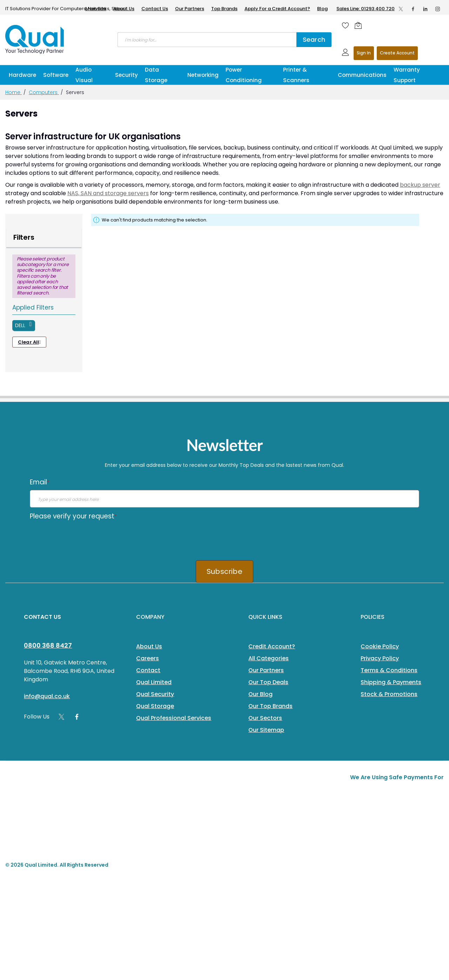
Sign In (364, 53)
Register (397, 53)
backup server (420, 185)
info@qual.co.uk (47, 696)
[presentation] (83, 538)
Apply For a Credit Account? (277, 9)
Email (40, 482)
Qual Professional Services (174, 718)
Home (14, 92)
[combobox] (207, 40)
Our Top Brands (270, 706)
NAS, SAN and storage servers (108, 193)
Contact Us (155, 9)
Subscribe (224, 571)
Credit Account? (272, 646)
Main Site (96, 9)
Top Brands (224, 9)
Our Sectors (265, 718)
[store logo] (35, 39)
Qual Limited (154, 682)
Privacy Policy (380, 658)
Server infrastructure (49, 136)
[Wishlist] (346, 25)
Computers (44, 92)
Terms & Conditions (389, 670)
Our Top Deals (268, 682)
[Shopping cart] (360, 25)
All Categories (269, 658)
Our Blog (260, 694)
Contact (148, 670)
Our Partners (190, 9)
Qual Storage (155, 706)
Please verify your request (73, 516)
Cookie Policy (380, 646)
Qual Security (155, 694)
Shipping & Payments (391, 682)
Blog (322, 9)
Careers (148, 658)
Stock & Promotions (389, 694)
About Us (124, 9)
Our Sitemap (266, 730)
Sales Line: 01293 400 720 (366, 9)
